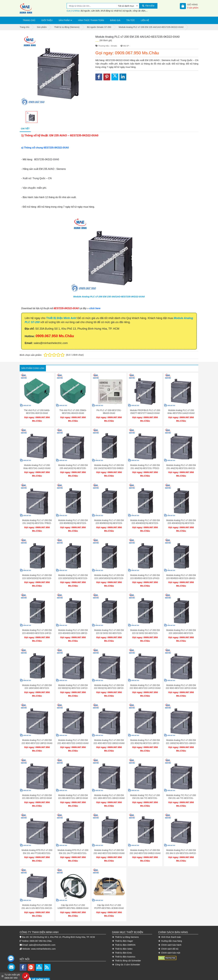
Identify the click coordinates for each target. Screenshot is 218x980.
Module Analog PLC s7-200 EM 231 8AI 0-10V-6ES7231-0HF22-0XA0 (181, 841)
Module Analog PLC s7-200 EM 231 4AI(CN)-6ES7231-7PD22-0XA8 (145, 467)
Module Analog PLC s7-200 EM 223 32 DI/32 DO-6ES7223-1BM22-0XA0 (145, 627)
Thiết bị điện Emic (122, 938)
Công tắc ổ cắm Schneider (126, 949)
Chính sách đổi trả (168, 934)
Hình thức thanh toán (91, 20)
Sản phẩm (64, 20)
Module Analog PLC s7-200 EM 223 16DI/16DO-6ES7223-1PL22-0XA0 (181, 627)
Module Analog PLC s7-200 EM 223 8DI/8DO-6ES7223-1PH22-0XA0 (145, 574)
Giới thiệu (47, 20)
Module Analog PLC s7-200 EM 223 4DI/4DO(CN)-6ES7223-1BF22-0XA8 (181, 520)
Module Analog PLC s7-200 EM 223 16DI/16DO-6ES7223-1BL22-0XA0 (37, 681)
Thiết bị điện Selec (122, 934)
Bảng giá (115, 20)
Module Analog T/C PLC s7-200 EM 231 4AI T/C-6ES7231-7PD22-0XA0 (181, 788)
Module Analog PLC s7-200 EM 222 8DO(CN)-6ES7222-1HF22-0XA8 (73, 681)
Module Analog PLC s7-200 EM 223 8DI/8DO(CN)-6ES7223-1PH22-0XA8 (73, 520)
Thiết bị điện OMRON (124, 930)
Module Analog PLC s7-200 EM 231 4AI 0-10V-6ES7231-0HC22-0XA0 (37, 894)
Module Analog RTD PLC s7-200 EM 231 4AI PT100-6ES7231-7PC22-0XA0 (37, 841)
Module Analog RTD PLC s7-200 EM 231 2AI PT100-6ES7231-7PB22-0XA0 (73, 841)
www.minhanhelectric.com (43, 934)
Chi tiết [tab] (25, 129)
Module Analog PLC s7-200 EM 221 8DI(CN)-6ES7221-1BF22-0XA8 (145, 734)
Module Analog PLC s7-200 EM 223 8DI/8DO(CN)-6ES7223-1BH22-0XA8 (109, 520)
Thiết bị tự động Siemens (125, 922)
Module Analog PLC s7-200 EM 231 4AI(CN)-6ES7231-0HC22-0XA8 (181, 467)
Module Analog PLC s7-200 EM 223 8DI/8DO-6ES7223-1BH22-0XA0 (181, 574)
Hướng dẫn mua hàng (170, 926)
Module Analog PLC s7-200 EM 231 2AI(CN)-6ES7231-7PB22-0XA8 (37, 520)
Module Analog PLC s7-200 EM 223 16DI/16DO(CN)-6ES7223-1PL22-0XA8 (109, 574)
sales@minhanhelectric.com (42, 930)
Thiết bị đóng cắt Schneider (126, 945)
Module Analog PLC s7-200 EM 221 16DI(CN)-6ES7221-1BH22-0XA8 (181, 734)
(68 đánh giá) (106, 40)
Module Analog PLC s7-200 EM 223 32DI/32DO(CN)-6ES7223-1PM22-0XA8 (37, 574)
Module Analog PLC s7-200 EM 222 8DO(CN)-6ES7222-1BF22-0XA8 (109, 681)
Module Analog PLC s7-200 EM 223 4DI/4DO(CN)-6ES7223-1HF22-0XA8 (145, 520)
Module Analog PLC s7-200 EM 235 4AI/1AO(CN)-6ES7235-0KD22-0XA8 (73, 467)
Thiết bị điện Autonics (124, 942)
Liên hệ (145, 20)
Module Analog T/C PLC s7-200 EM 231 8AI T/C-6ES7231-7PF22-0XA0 (145, 788)
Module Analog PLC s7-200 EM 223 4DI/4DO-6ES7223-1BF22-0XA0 (73, 627)
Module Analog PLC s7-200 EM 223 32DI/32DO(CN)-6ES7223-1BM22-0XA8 (73, 574)
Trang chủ (29, 20)
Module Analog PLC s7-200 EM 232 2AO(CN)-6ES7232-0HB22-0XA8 (109, 467)
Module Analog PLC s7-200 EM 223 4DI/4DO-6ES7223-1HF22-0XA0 (37, 627)
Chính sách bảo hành (170, 930)
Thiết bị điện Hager (123, 926)
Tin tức (131, 20)
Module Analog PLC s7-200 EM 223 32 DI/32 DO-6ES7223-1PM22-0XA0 (109, 627)
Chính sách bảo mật (169, 938)
